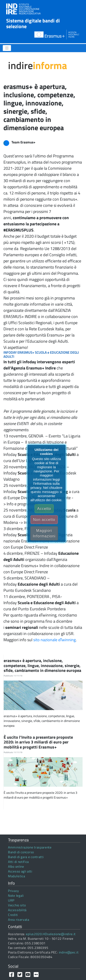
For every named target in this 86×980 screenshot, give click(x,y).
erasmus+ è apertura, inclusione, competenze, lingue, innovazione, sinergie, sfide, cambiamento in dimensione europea (43, 665)
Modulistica (17, 876)
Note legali (16, 895)
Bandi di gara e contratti (26, 857)
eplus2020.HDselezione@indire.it (51, 934)
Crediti (13, 915)
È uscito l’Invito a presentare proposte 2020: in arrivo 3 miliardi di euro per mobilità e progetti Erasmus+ (38, 742)
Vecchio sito (17, 905)
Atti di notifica (18, 862)
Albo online (16, 866)
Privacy (14, 891)
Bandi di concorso (21, 852)
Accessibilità (17, 910)
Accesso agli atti (20, 871)
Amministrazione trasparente (30, 847)
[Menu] (7, 48)
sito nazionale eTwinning (54, 640)
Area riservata (19, 919)
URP (11, 900)
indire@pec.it (69, 952)
